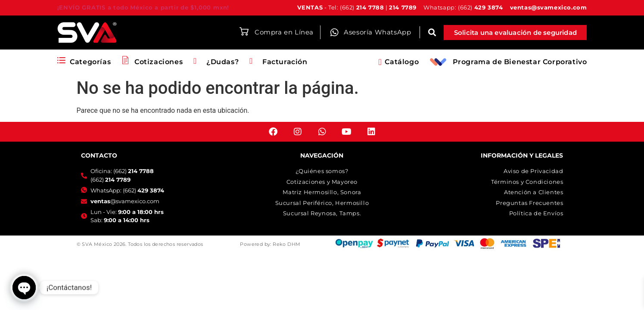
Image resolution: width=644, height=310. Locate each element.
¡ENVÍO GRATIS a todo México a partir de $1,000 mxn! (143, 7)
